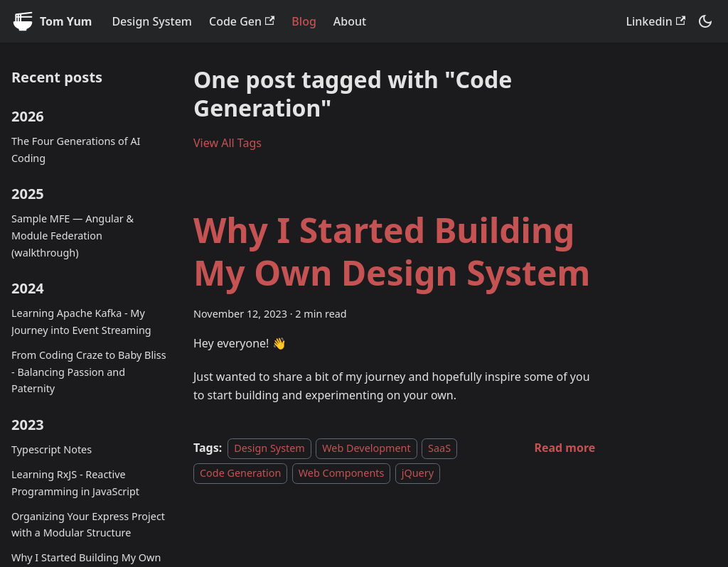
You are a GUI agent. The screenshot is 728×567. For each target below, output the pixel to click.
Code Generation (240, 473)
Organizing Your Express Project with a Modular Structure (88, 525)
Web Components (342, 473)
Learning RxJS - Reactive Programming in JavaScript (75, 483)
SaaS (439, 448)
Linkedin (655, 21)
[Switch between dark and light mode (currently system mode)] (705, 21)
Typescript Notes (52, 449)
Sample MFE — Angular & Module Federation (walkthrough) (73, 236)
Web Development (366, 448)
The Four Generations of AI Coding (76, 150)
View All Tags (227, 143)
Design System (152, 21)
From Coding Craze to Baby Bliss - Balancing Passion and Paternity (89, 372)
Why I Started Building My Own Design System (392, 251)
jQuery (418, 473)
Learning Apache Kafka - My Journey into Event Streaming (81, 322)
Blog (304, 21)
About (350, 21)
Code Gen (242, 21)
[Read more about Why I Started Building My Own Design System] (564, 448)
